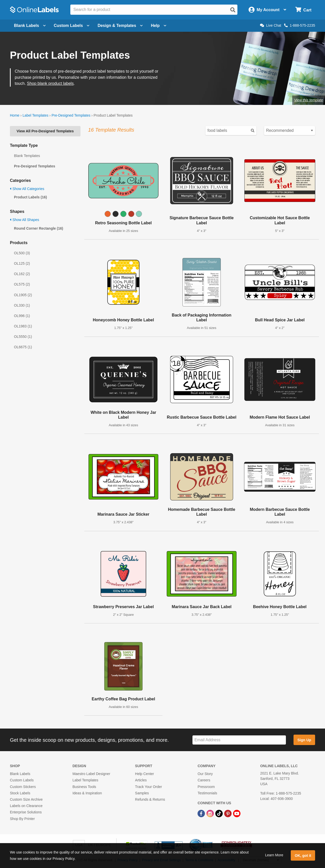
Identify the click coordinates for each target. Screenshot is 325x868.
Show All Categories (27, 189)
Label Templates (36, 115)
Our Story (205, 774)
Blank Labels (20, 774)
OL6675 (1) (23, 347)
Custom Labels (22, 780)
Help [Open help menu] (159, 26)
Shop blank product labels (50, 83)
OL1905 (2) (23, 295)
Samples (142, 793)
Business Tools (84, 787)
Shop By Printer (22, 819)
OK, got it (303, 856)
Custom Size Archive (26, 799)
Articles (141, 780)
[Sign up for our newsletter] (239, 740)
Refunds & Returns (150, 799)
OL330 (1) (22, 305)
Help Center (145, 774)
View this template (309, 100)
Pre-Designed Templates (71, 115)
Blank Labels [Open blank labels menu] (30, 26)
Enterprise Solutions (26, 812)
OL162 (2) (22, 274)
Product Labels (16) (30, 197)
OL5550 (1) (23, 337)
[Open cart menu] (303, 10)
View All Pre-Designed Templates (45, 131)
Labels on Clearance (26, 806)
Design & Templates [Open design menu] (120, 26)
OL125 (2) (22, 263)
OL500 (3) (22, 253)
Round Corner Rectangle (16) (39, 228)
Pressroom (206, 787)
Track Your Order (149, 787)
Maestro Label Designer (91, 774)
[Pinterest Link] (228, 813)
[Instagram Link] (211, 813)
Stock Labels (20, 793)
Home (15, 115)
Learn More (274, 855)
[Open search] (233, 10)
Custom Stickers (23, 787)
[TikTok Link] (220, 813)
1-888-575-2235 (300, 25)
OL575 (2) (22, 284)
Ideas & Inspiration (87, 793)
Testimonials (207, 793)
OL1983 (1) (23, 326)
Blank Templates (27, 156)
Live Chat (271, 25)
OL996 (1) (22, 316)
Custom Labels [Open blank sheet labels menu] (72, 26)
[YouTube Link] (237, 813)
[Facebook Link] (202, 813)
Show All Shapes (25, 220)
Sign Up (304, 740)
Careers (204, 780)
